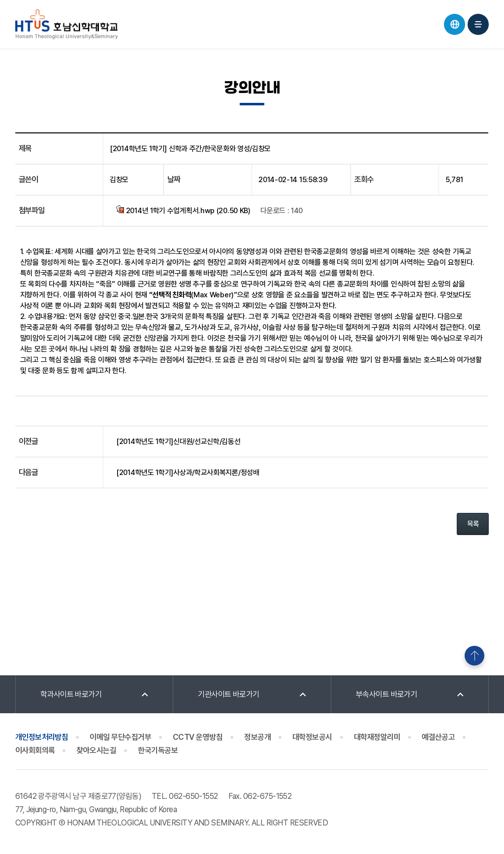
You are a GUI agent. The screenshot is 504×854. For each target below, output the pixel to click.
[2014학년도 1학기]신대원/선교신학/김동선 (178, 442)
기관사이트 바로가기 (229, 694)
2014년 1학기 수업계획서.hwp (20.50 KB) (183, 210)
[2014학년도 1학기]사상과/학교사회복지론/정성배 (188, 473)
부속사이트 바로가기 (387, 694)
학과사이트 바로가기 (71, 694)
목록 (473, 524)
